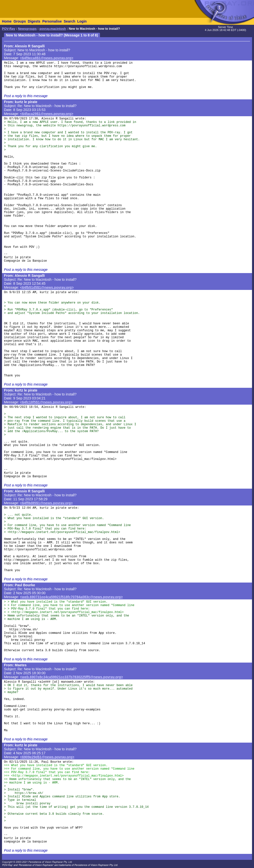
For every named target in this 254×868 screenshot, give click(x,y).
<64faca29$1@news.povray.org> (47, 114)
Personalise (52, 21)
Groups (20, 21)
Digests (34, 21)
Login (82, 21)
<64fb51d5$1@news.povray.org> (47, 287)
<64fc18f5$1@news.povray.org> (46, 402)
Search (70, 21)
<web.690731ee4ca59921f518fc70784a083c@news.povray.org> (71, 597)
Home (7, 21)
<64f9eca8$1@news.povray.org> (47, 58)
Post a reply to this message (26, 96)
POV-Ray (9, 29)
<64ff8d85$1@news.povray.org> (47, 503)
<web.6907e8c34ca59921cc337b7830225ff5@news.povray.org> (72, 677)
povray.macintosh (53, 29)
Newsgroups (27, 29)
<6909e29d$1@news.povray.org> (47, 757)
